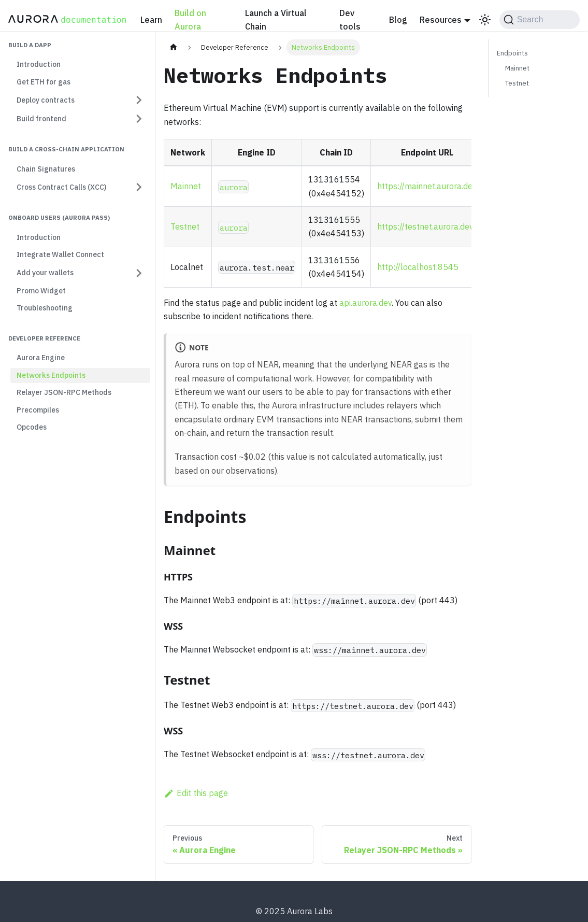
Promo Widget (41, 291)
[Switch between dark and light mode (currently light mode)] (485, 20)
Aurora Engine (41, 358)
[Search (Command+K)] (540, 20)
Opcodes (32, 427)
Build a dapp (30, 45)
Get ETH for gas (44, 82)
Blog (398, 20)
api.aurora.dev (365, 303)
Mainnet (186, 186)
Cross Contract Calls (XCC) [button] (61, 187)
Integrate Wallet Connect (60, 254)
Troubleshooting (45, 308)
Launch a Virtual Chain (276, 20)
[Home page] (174, 47)
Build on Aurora (190, 20)
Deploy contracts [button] (46, 100)
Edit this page (196, 793)
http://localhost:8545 (418, 267)
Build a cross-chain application (66, 149)
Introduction (39, 64)
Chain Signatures (46, 169)
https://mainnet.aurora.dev (427, 186)
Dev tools (350, 20)
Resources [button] (441, 20)
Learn (151, 20)
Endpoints (512, 53)
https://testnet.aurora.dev (425, 226)
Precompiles (38, 410)
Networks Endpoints (51, 375)
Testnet (185, 226)
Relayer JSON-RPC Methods (64, 392)
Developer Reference (44, 338)
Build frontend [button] (41, 119)
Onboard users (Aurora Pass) (59, 217)
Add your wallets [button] (45, 273)
